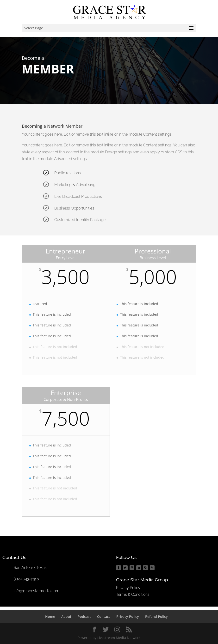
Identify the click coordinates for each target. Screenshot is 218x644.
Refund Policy (156, 617)
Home (50, 617)
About (66, 617)
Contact (104, 617)
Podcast (84, 617)
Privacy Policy (128, 588)
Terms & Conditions (133, 594)
